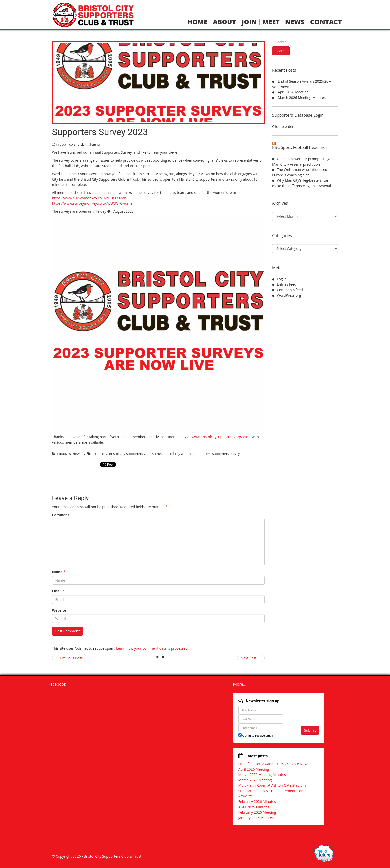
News (295, 22)
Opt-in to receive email (256, 736)
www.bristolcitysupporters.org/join (220, 437)
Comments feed (290, 290)
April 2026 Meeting (293, 92)
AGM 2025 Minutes (254, 807)
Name (59, 572)
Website (59, 610)
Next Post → (251, 658)
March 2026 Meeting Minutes (302, 98)
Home (197, 22)
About (224, 22)
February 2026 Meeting (257, 812)
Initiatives (64, 454)
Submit (310, 730)
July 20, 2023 (65, 145)
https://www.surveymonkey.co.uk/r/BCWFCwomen (93, 203)
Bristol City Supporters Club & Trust (136, 454)
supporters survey (226, 454)
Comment (61, 515)
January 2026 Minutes (256, 818)
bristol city (99, 454)
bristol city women (178, 454)
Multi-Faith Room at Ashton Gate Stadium (272, 785)
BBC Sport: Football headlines (300, 147)
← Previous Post (69, 658)
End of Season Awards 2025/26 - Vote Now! (273, 764)
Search (281, 51)
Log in (282, 279)
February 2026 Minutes (257, 801)
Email (58, 591)
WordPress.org (289, 295)
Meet (271, 22)
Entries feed (287, 284)
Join (249, 22)
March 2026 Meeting (255, 780)
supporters (202, 454)
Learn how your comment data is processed (152, 648)
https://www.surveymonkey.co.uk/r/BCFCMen (89, 198)
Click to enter (283, 126)
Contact (326, 22)
